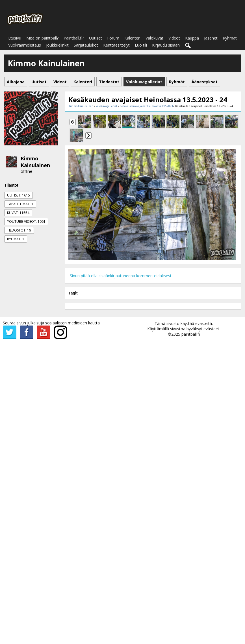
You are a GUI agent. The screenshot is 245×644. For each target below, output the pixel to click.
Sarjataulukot (86, 45)
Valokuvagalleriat (107, 106)
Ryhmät (230, 38)
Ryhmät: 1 (16, 239)
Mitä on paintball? (42, 38)
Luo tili (141, 45)
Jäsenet (211, 38)
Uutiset (96, 38)
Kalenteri (132, 38)
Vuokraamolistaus (25, 45)
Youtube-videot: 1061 (26, 221)
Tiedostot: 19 (19, 230)
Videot (174, 38)
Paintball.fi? (74, 38)
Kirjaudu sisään (166, 45)
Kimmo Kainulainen (35, 162)
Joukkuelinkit (57, 45)
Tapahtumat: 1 (20, 204)
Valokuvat (154, 38)
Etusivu (15, 38)
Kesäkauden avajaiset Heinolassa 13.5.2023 (146, 106)
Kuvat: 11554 (18, 213)
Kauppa (192, 38)
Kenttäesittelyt (116, 45)
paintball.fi (191, 334)
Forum (113, 38)
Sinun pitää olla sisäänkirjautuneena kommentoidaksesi (120, 276)
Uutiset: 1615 (19, 195)
